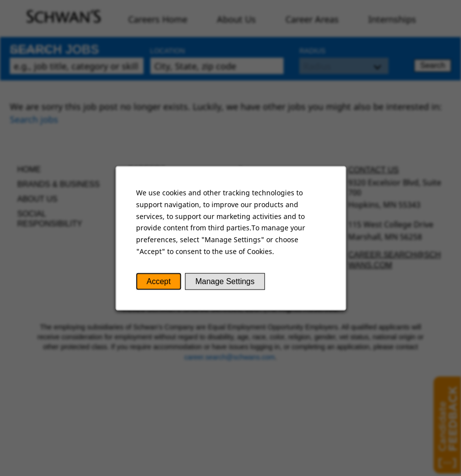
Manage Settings (225, 282)
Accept (159, 282)
